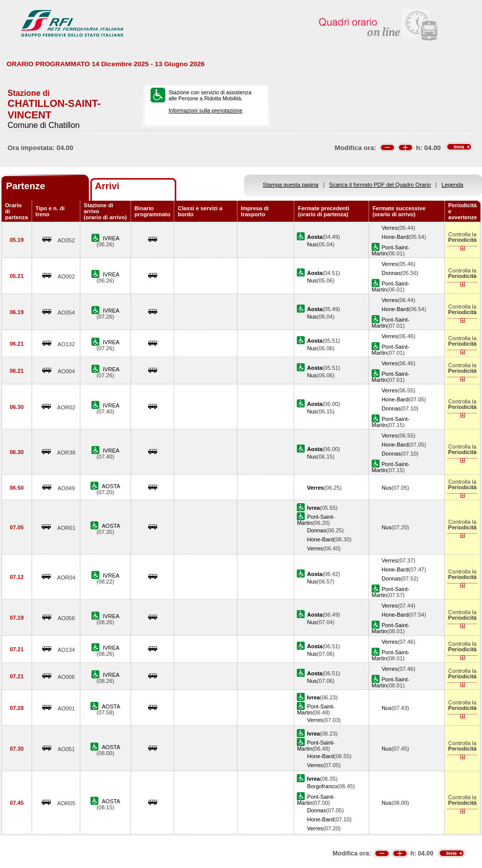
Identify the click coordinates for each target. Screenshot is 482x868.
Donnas (391, 273)
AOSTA (111, 486)
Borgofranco (322, 786)
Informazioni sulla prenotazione (206, 110)
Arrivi (107, 186)
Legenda (453, 185)
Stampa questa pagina (290, 185)
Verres (390, 228)
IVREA (111, 238)
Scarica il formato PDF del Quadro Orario (380, 185)
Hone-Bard (395, 237)
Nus (312, 244)
